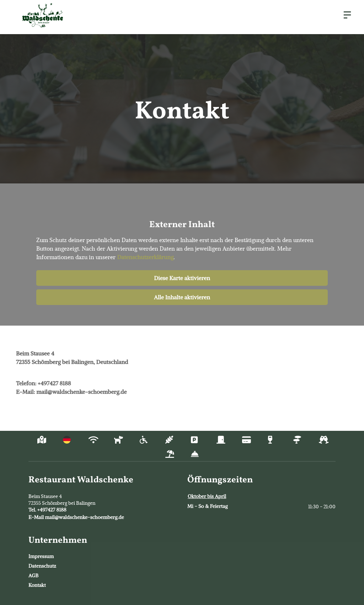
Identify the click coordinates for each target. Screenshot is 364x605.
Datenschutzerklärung (145, 257)
